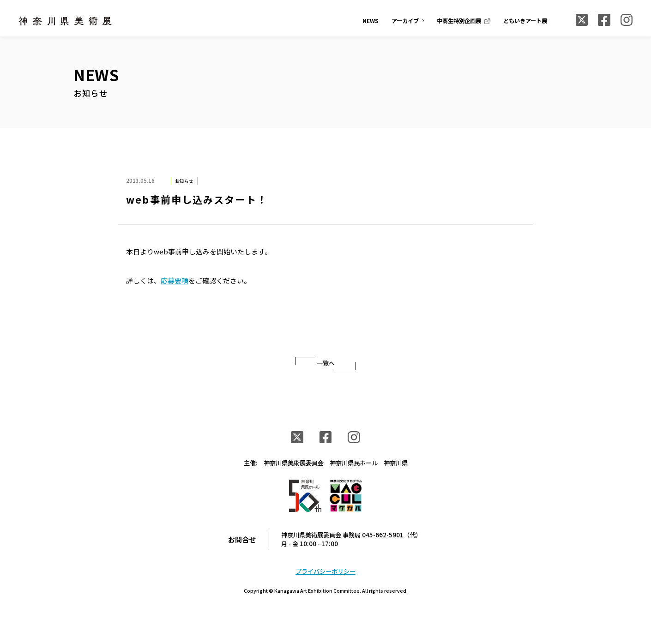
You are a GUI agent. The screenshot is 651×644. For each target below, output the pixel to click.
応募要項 (175, 280)
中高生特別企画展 (459, 21)
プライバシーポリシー (325, 571)
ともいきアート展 (525, 21)
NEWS (371, 21)
